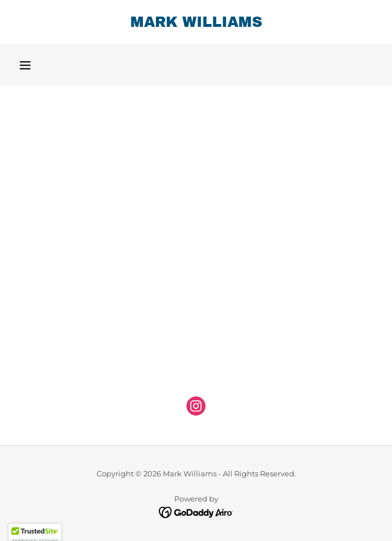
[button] (25, 65)
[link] (196, 22)
